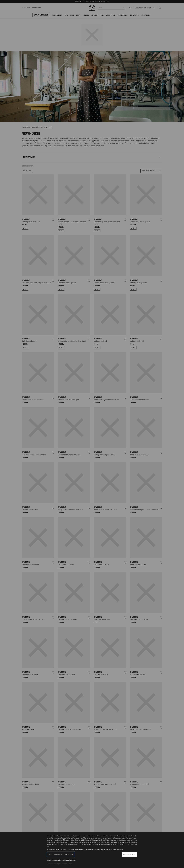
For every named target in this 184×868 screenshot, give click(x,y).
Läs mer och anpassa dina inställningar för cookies (61, 860)
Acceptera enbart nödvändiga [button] (61, 855)
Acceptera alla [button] (129, 854)
